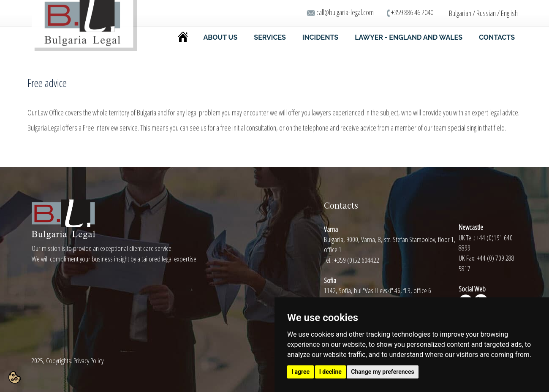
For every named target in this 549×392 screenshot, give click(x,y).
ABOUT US (221, 37)
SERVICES (270, 37)
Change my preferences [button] (382, 372)
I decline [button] (330, 372)
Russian (486, 13)
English (509, 13)
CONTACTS (497, 37)
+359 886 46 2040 (412, 12)
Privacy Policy (88, 361)
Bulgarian (460, 13)
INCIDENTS (320, 37)
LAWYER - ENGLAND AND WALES (409, 37)
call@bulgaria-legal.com (345, 12)
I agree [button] (300, 372)
